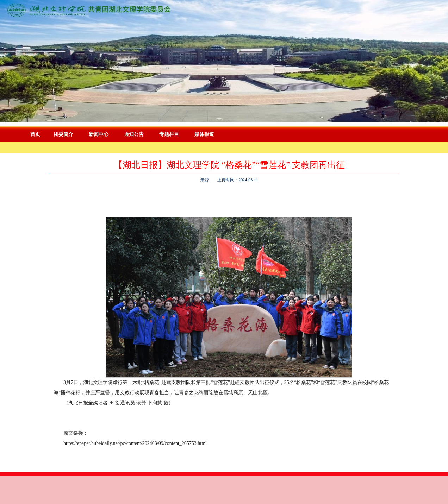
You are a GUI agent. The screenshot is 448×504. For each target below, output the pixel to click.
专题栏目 (169, 134)
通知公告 (134, 134)
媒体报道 (204, 134)
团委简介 (63, 134)
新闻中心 (99, 134)
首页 (35, 134)
